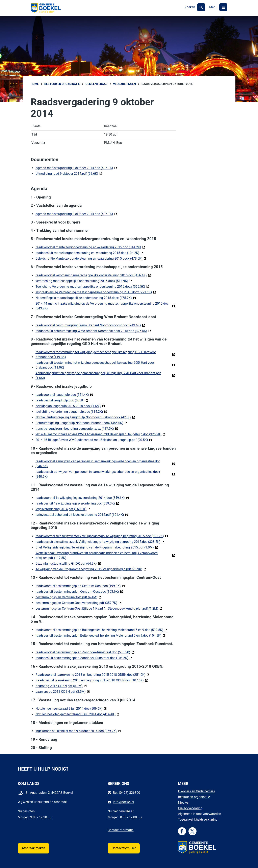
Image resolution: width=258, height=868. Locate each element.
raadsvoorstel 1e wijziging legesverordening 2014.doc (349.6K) (82, 498)
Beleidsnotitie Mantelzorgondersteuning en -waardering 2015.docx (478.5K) (91, 258)
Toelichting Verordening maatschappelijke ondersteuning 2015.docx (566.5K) (92, 286)
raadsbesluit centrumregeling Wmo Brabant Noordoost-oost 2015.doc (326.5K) (93, 331)
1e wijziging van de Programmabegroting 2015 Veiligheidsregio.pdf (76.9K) (91, 569)
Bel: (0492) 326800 (126, 793)
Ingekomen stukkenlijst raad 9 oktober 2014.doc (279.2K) (78, 731)
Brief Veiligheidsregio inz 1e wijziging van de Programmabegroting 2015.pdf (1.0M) (97, 547)
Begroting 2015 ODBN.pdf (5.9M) (61, 686)
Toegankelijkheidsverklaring (198, 819)
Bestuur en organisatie (194, 797)
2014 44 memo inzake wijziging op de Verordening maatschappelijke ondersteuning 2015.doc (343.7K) (102, 306)
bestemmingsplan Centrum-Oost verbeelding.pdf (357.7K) (78, 603)
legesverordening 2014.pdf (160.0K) (63, 509)
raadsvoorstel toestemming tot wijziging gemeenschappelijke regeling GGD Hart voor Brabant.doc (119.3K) (96, 355)
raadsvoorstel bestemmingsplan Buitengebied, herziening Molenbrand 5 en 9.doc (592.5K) (101, 630)
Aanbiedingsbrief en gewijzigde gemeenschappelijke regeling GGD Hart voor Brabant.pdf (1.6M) (98, 376)
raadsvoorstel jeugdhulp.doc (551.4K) (64, 394)
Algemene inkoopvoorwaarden (200, 814)
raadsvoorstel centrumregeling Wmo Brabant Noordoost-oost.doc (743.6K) (90, 325)
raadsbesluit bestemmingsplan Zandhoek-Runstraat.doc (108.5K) (84, 658)
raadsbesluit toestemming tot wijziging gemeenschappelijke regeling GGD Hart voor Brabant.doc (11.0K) (95, 365)
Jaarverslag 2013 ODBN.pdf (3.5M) (63, 691)
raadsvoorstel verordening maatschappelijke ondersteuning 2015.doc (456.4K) (93, 275)
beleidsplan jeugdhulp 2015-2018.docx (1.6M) (70, 406)
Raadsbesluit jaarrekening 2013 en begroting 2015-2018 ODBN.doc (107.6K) (92, 680)
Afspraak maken (33, 848)
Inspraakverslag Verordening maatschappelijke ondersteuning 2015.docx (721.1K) (96, 292)
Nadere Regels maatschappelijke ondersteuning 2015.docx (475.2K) (86, 298)
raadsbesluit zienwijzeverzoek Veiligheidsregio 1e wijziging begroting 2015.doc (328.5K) (100, 542)
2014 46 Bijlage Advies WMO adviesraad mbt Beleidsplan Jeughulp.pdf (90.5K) (94, 440)
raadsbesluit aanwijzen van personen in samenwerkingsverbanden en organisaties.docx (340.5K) (98, 474)
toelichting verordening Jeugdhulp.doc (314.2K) (71, 411)
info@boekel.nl (123, 802)
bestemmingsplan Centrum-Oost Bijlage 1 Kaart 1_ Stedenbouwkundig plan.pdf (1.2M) (99, 608)
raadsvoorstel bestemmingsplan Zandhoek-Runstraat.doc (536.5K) (85, 652)
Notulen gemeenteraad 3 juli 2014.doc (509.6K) (71, 708)
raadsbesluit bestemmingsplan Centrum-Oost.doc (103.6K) (79, 591)
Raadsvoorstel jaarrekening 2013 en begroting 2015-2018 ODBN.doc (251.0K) (93, 674)
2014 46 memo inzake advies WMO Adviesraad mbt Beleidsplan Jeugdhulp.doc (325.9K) (100, 434)
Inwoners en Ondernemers (196, 791)
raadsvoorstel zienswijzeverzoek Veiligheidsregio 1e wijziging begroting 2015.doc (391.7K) (102, 536)
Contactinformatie (121, 830)
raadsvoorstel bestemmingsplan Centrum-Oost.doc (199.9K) (80, 586)
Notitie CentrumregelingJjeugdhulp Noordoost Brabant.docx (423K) (85, 417)
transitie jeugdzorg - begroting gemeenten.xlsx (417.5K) (77, 428)
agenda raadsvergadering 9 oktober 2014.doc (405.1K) (76, 168)
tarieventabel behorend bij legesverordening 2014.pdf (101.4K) (82, 514)
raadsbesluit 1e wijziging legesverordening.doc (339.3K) (77, 503)
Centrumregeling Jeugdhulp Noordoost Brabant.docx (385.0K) (81, 423)
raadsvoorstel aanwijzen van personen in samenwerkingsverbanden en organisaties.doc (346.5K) (98, 464)
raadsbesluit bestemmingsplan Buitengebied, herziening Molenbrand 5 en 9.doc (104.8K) (100, 635)
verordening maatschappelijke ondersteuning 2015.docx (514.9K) (84, 281)
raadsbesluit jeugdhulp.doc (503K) (62, 400)
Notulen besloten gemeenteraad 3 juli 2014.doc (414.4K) (78, 714)
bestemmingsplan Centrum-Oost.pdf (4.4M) (68, 597)
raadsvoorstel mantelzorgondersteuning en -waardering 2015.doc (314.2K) (90, 247)
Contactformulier (124, 848)
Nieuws (183, 803)
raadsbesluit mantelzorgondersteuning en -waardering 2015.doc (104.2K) (89, 253)
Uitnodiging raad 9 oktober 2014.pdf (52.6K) (69, 173)
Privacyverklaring (190, 808)
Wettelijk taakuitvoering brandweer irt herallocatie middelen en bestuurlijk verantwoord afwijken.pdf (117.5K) (97, 555)
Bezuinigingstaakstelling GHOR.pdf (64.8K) (68, 563)
